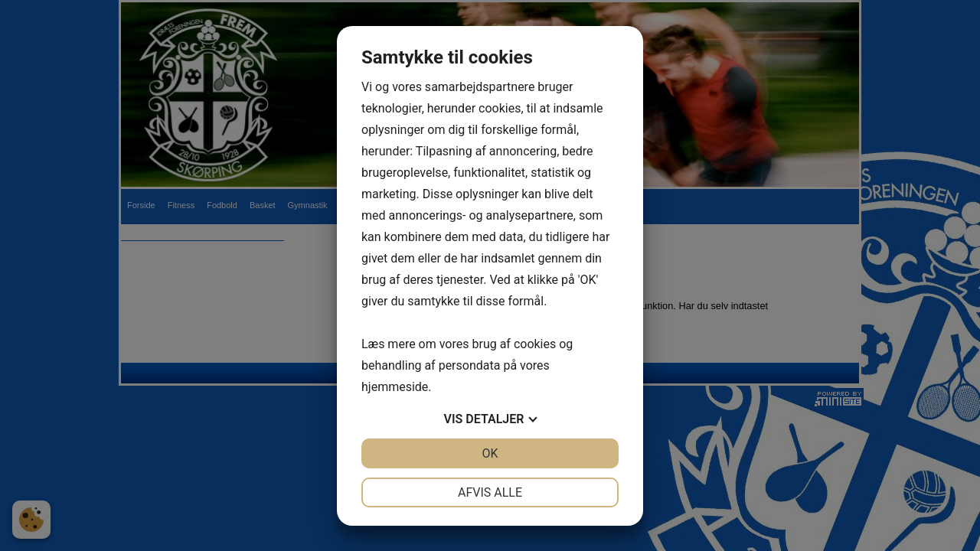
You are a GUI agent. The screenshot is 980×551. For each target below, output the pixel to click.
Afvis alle (490, 492)
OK (490, 453)
